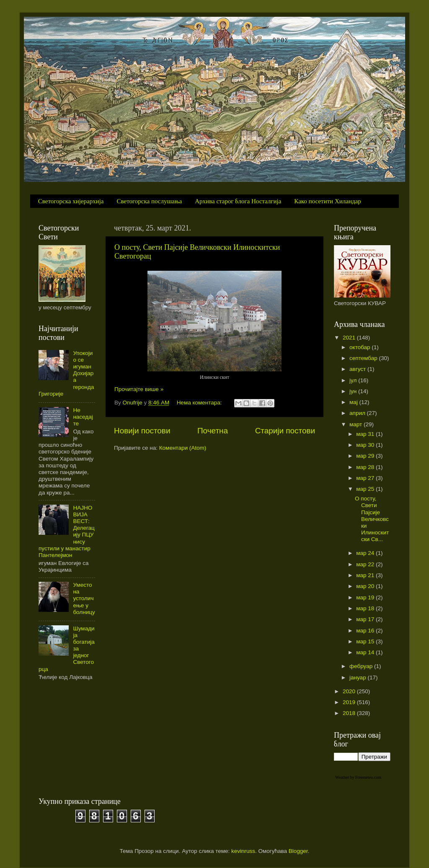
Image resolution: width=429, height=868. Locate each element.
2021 (350, 338)
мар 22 (366, 564)
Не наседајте (83, 417)
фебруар (362, 666)
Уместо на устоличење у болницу (84, 599)
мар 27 (366, 478)
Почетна (213, 431)
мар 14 (366, 652)
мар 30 (366, 445)
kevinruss (243, 851)
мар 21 (366, 575)
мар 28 (366, 467)
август (358, 369)
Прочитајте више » (139, 389)
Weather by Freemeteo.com (358, 777)
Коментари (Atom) (183, 448)
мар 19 (366, 597)
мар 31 (366, 434)
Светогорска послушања (150, 201)
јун (354, 391)
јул (354, 380)
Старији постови (285, 431)
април (358, 413)
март (357, 424)
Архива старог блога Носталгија (238, 201)
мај (354, 402)
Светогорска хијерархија (71, 201)
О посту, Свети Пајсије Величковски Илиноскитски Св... (372, 519)
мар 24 (366, 553)
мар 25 (366, 489)
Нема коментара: (200, 403)
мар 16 (366, 631)
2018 (350, 713)
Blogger (298, 851)
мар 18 (366, 608)
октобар (361, 347)
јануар (358, 678)
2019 (350, 702)
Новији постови (142, 431)
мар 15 (366, 641)
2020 (350, 691)
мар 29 (366, 456)
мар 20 (366, 586)
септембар (364, 358)
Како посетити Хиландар (327, 201)
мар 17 (366, 619)
